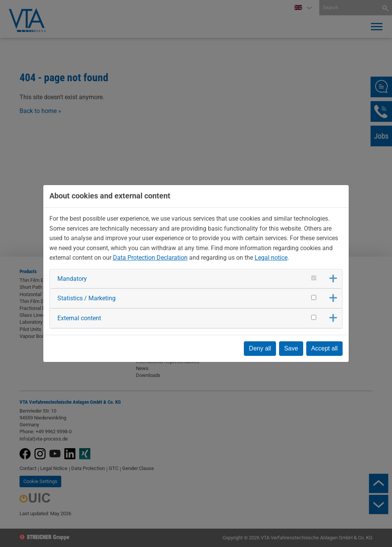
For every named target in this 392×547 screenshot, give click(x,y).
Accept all (324, 348)
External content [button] (79, 318)
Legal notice (271, 258)
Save (291, 348)
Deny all (260, 348)
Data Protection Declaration (150, 258)
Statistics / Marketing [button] (87, 298)
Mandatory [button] (72, 279)
